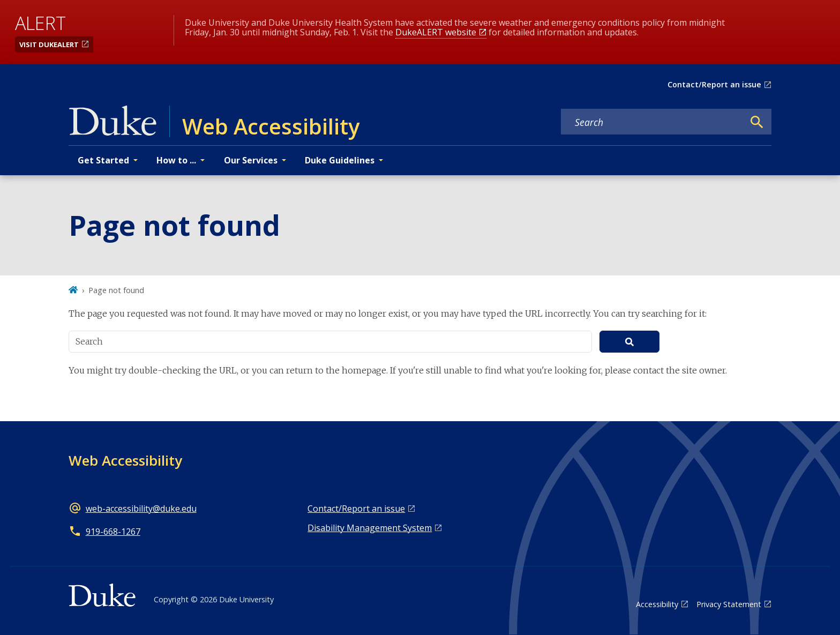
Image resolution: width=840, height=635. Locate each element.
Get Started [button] (103, 160)
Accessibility (657, 604)
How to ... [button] (176, 160)
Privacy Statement (729, 604)
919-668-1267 (113, 532)
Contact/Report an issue (714, 84)
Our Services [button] (251, 160)
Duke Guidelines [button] (340, 160)
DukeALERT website (436, 32)
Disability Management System (370, 528)
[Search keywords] (652, 122)
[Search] (757, 122)
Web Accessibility (125, 460)
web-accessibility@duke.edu (141, 509)
